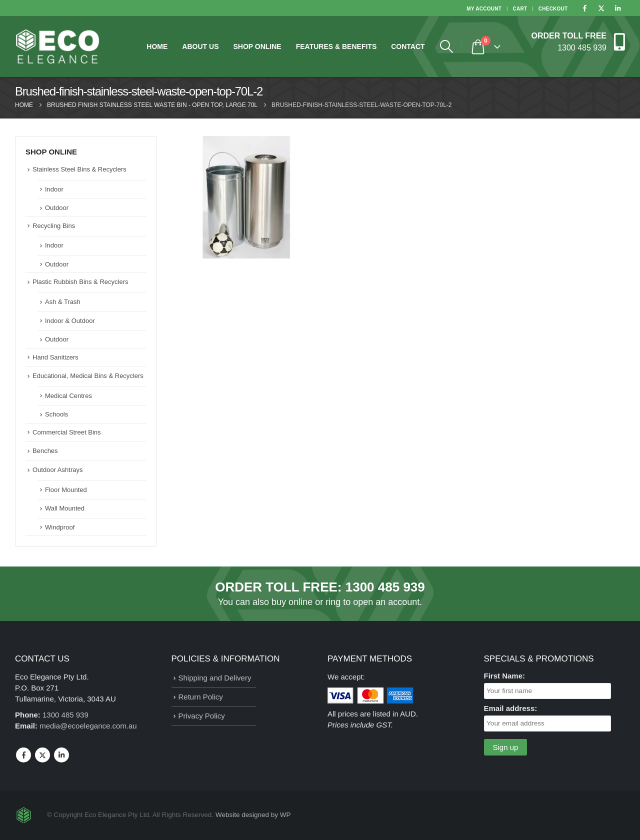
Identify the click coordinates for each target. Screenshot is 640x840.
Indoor (54, 189)
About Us (200, 46)
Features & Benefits (336, 46)
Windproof (60, 527)
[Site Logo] (57, 46)
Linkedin (61, 755)
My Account (484, 9)
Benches (45, 451)
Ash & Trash (63, 302)
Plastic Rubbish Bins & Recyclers (80, 282)
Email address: (511, 708)
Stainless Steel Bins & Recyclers (79, 169)
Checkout (553, 9)
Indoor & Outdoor (70, 321)
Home (157, 46)
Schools (56, 414)
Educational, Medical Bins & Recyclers (88, 376)
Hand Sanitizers (55, 357)
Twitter (42, 755)
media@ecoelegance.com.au (88, 726)
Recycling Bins (54, 226)
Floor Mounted (66, 490)
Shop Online (257, 46)
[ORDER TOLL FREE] (578, 41)
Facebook (23, 755)
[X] (601, 8)
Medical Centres (68, 396)
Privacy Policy (202, 716)
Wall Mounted (65, 508)
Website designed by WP (253, 815)
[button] (447, 46)
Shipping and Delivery (215, 678)
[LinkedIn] (617, 8)
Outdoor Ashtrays (57, 470)
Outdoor (57, 208)
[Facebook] (584, 8)
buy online (292, 602)
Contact (408, 46)
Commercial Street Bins (67, 432)
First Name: (505, 676)
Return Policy (201, 697)
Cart (520, 9)
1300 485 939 (385, 587)
